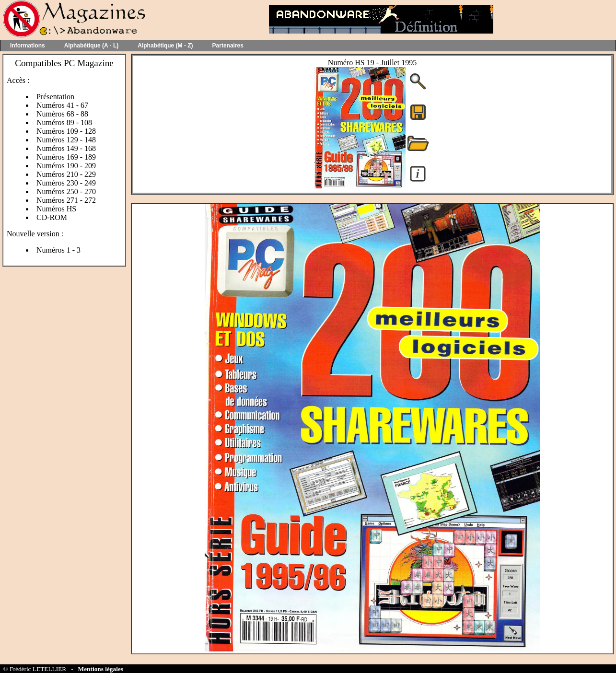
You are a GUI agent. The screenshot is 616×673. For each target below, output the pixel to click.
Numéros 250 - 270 (66, 191)
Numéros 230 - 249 (66, 183)
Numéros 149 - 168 (66, 148)
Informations (28, 46)
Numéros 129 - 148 (66, 140)
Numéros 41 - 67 (62, 105)
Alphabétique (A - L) (92, 46)
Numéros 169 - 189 (66, 157)
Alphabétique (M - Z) (165, 46)
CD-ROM (52, 217)
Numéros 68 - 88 (62, 114)
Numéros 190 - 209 (66, 166)
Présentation (55, 97)
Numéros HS (56, 209)
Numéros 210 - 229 (66, 174)
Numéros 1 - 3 (58, 250)
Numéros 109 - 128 (66, 131)
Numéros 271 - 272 (66, 200)
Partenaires (228, 46)
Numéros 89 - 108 (64, 122)
